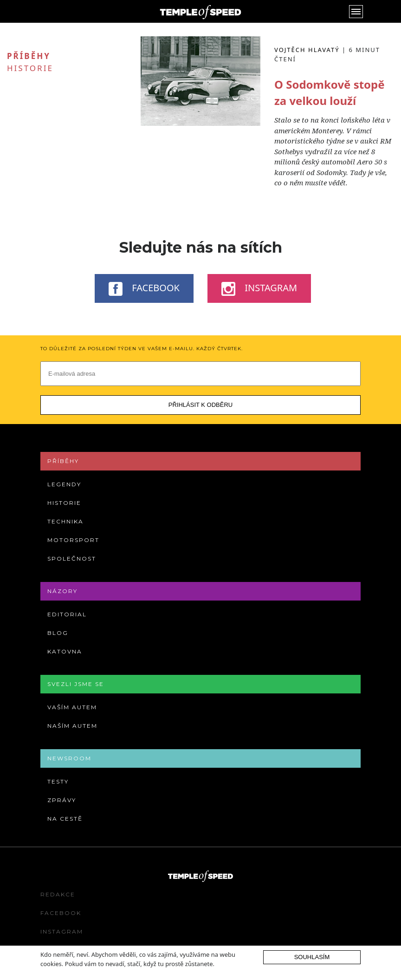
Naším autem (72, 726)
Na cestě (65, 819)
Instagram (259, 288)
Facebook (144, 288)
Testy (58, 781)
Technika (65, 521)
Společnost (72, 559)
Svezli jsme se (76, 684)
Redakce (58, 894)
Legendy (64, 484)
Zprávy (62, 800)
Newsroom (69, 758)
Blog (58, 633)
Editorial (67, 614)
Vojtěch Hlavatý (307, 50)
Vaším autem (72, 707)
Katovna (65, 651)
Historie (30, 68)
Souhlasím (312, 957)
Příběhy (63, 461)
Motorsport (73, 540)
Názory (62, 591)
